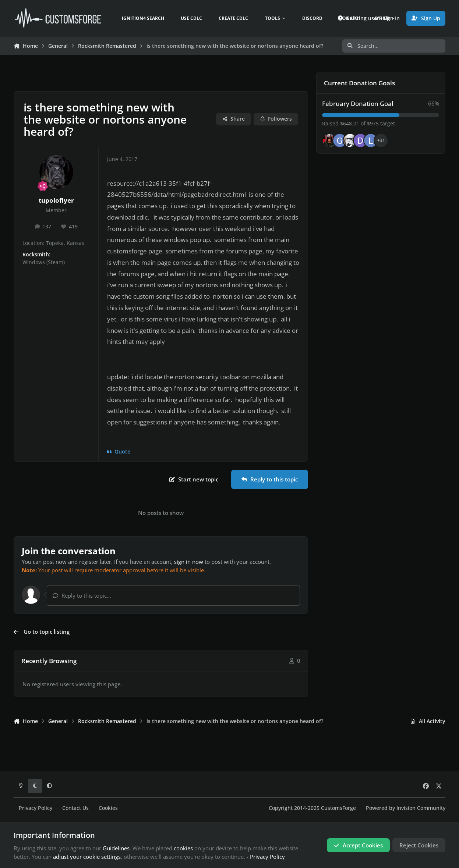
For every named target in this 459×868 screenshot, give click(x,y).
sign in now (189, 562)
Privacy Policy (36, 808)
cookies (183, 848)
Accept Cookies (358, 845)
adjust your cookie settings (87, 857)
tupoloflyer (56, 200)
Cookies (108, 808)
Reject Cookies (419, 845)
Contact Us (75, 808)
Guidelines (116, 848)
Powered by (406, 808)
